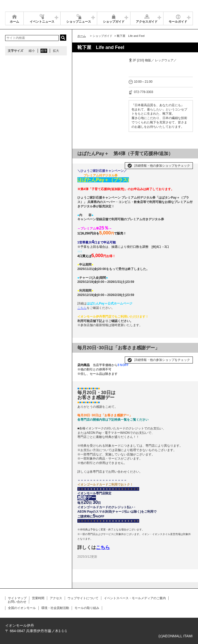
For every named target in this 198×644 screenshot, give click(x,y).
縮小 (32, 51)
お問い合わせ (17, 602)
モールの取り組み (87, 608)
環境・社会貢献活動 (55, 608)
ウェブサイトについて (83, 598)
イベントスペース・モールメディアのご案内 (135, 598)
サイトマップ (17, 598)
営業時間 (38, 598)
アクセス (56, 598)
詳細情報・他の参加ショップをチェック (162, 166)
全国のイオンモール (22, 608)
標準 (44, 51)
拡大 (56, 51)
